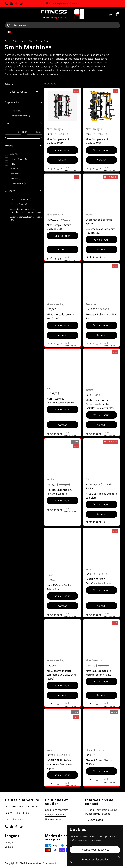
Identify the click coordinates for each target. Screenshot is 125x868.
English (9, 847)
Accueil (8, 41)
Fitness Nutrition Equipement (40, 863)
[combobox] (11, 32)
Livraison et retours (56, 815)
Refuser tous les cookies (95, 859)
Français (9, 842)
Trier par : (10, 84)
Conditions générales (57, 810)
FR (11, 32)
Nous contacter (53, 819)
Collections (20, 41)
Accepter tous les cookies (95, 850)
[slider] (6, 138)
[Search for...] (62, 25)
